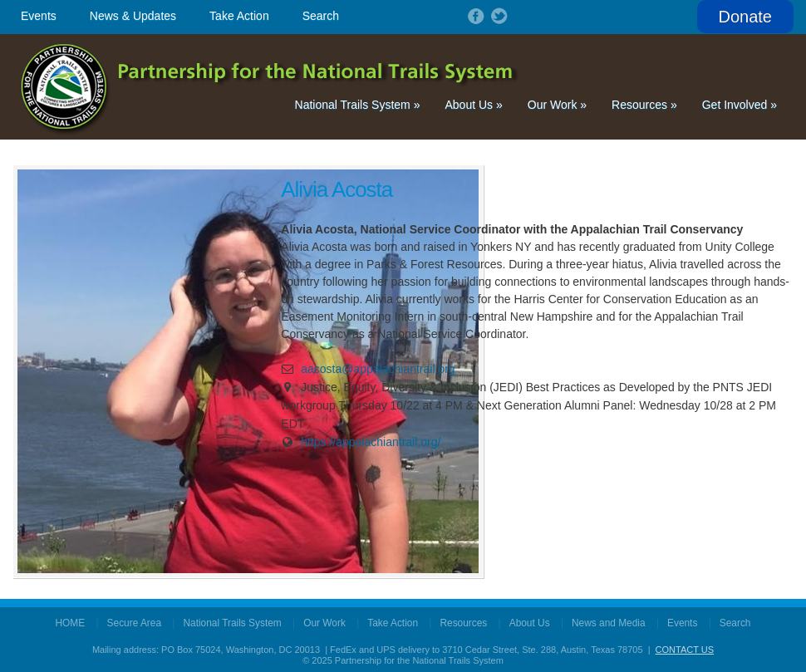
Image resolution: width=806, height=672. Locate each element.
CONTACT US (685, 650)
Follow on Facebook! (474, 16)
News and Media (609, 623)
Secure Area (134, 623)
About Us (473, 105)
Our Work (557, 105)
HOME (71, 623)
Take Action (239, 16)
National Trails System (358, 105)
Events (39, 16)
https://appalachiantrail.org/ (371, 442)
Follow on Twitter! (498, 16)
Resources (644, 105)
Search (321, 16)
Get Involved (740, 105)
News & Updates (133, 16)
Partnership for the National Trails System (270, 87)
